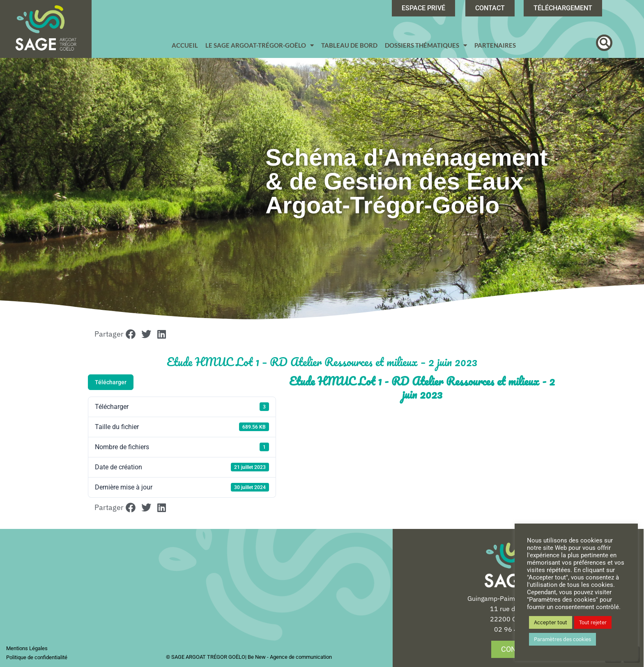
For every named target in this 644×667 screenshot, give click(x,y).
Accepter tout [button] (551, 622)
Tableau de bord (349, 45)
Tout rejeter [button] (593, 622)
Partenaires (495, 45)
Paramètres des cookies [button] (562, 639)
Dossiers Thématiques (426, 45)
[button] (604, 43)
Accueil (185, 45)
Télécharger (111, 382)
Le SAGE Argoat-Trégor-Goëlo (260, 45)
